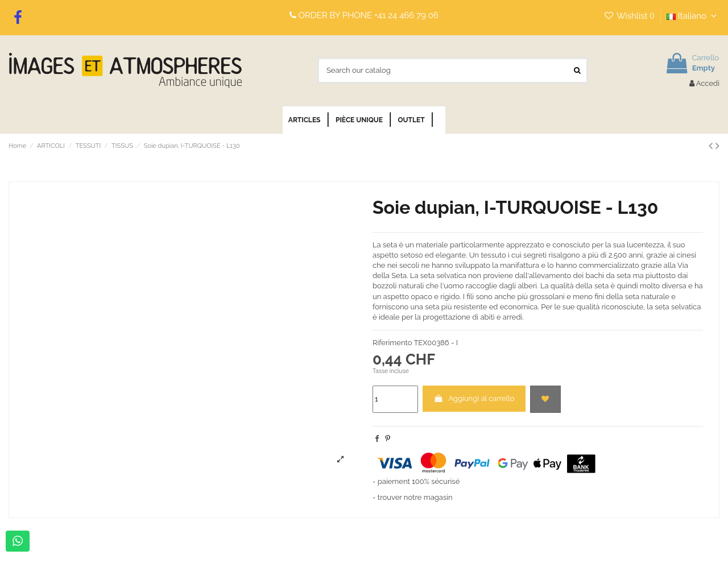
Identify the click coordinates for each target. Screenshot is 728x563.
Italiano (693, 16)
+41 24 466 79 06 (406, 15)
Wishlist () (630, 16)
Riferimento (392, 343)
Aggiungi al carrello (474, 398)
